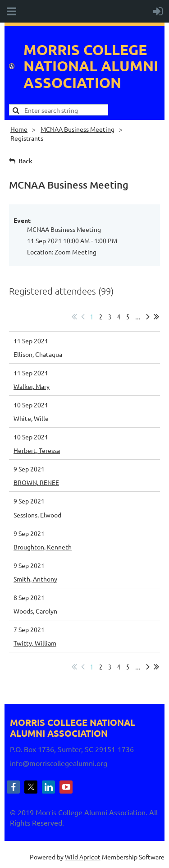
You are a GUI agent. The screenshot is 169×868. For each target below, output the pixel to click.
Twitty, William (35, 643)
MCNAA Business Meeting (78, 129)
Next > (148, 317)
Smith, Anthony (35, 579)
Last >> (156, 317)
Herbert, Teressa (37, 450)
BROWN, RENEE (36, 482)
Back (25, 161)
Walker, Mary (32, 386)
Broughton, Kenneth (43, 547)
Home (19, 129)
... (138, 316)
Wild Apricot (83, 857)
